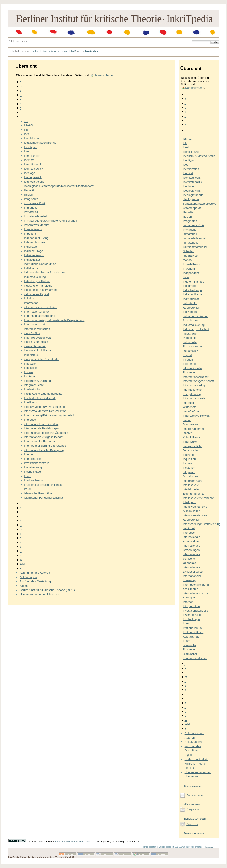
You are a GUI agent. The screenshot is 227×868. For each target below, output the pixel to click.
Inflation (29, 298)
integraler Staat (34, 385)
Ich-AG (28, 125)
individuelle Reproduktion (40, 264)
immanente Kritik (35, 203)
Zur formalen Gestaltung (35, 581)
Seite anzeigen (195, 795)
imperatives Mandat (36, 225)
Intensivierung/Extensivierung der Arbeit (49, 415)
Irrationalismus (33, 480)
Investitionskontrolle (37, 463)
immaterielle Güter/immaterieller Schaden (50, 221)
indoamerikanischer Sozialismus (45, 272)
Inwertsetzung (33, 467)
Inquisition (30, 368)
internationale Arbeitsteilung (42, 424)
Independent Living (36, 238)
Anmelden (192, 824)
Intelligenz (30, 402)
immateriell (31, 212)
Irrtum (28, 489)
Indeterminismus (34, 242)
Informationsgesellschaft (39, 316)
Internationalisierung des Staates (45, 446)
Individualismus (34, 255)
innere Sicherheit (35, 346)
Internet (29, 454)
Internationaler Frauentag (40, 441)
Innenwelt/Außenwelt (37, 338)
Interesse (30, 420)
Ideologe (29, 173)
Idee (27, 151)
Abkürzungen (28, 577)
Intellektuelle (32, 389)
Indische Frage (33, 251)
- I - (26, 121)
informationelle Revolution (41, 307)
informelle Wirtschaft (37, 329)
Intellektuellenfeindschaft (40, 398)
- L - (80, 51)
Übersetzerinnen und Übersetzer (41, 594)
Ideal (27, 134)
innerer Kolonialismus (38, 350)
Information (31, 303)
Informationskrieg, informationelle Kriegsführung (55, 320)
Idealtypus (30, 147)
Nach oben (210, 847)
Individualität (32, 260)
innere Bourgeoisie (36, 342)
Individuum (31, 268)
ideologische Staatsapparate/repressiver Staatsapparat (59, 186)
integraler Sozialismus (38, 381)
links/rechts (92, 51)
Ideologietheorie (34, 182)
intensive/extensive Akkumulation (45, 407)
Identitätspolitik (33, 169)
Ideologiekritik (33, 177)
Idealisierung (32, 138)
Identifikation (32, 156)
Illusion (28, 195)
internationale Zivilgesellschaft (43, 437)
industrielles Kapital (36, 294)
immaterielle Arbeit (36, 216)
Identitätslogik (33, 164)
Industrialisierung (35, 277)
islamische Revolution (38, 493)
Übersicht (193, 810)
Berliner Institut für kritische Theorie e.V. (75, 842)
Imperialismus (33, 229)
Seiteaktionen (192, 786)
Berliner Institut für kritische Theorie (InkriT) (54, 51)
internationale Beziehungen (41, 428)
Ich (26, 130)
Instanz (29, 372)
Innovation (31, 364)
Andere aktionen (194, 833)
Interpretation (32, 459)
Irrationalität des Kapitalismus (43, 485)
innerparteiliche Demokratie (41, 359)
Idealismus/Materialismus (40, 143)
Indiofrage (30, 247)
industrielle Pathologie (38, 286)
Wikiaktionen (192, 804)
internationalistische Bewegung (44, 450)
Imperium (30, 234)
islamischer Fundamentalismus (44, 498)
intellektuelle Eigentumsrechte (43, 394)
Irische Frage (32, 472)
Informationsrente (35, 324)
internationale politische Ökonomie (46, 433)
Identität (29, 160)
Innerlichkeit (32, 355)
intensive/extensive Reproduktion (45, 411)
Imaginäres (31, 199)
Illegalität (30, 190)
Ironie (28, 476)
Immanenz (31, 208)
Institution (30, 376)
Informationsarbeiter (37, 312)
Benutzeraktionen (194, 819)
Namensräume (103, 75)
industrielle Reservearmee (41, 290)
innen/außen (32, 333)
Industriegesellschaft (37, 281)
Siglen (24, 586)
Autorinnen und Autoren (35, 573)
